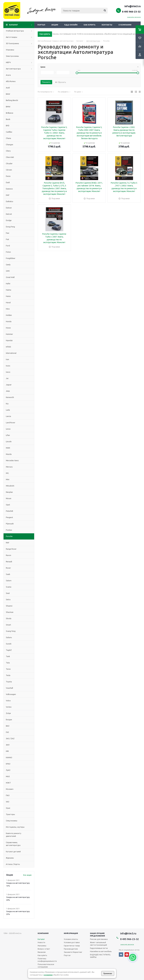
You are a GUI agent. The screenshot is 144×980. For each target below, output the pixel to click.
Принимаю (108, 973)
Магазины (42, 946)
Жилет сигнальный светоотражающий (98, 944)
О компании (125, 25)
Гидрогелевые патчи (99, 948)
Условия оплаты (71, 939)
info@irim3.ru (133, 6)
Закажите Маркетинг (73, 952)
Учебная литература (15, 31)
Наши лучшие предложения (97, 935)
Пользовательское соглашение (46, 966)
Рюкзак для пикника (99, 939)
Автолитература (13, 69)
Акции (55, 25)
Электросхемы (12, 56)
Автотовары (12, 37)
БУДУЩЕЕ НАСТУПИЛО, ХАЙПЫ (100, 956)
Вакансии (42, 952)
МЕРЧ (8, 62)
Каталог (14, 25)
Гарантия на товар (72, 946)
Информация (71, 933)
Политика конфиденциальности (47, 960)
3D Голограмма (12, 43)
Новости (41, 942)
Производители (71, 949)
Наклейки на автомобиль (101, 951)
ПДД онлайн (71, 25)
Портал (41, 25)
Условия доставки (72, 942)
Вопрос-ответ (44, 949)
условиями (48, 975)
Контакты (107, 25)
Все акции (27, 875)
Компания (43, 933)
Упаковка (10, 50)
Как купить (90, 25)
